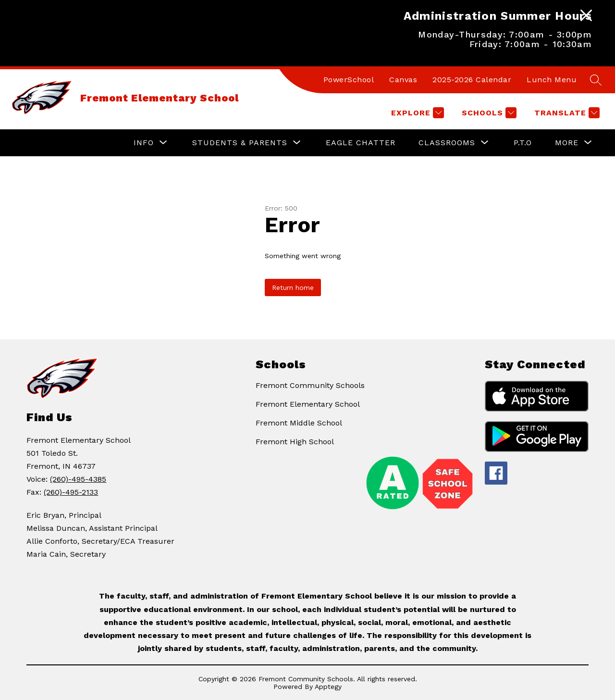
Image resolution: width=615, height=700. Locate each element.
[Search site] (596, 80)
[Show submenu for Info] (144, 143)
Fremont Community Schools (310, 385)
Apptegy (328, 687)
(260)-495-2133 (71, 492)
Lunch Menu (552, 80)
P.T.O (523, 143)
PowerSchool (349, 80)
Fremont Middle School (299, 423)
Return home (293, 287)
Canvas (403, 80)
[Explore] (416, 113)
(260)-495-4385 (78, 479)
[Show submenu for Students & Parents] (240, 143)
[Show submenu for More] (567, 143)
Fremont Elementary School (308, 404)
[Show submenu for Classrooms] (447, 143)
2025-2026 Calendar (472, 80)
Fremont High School (295, 442)
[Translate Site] (566, 113)
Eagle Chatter (361, 143)
